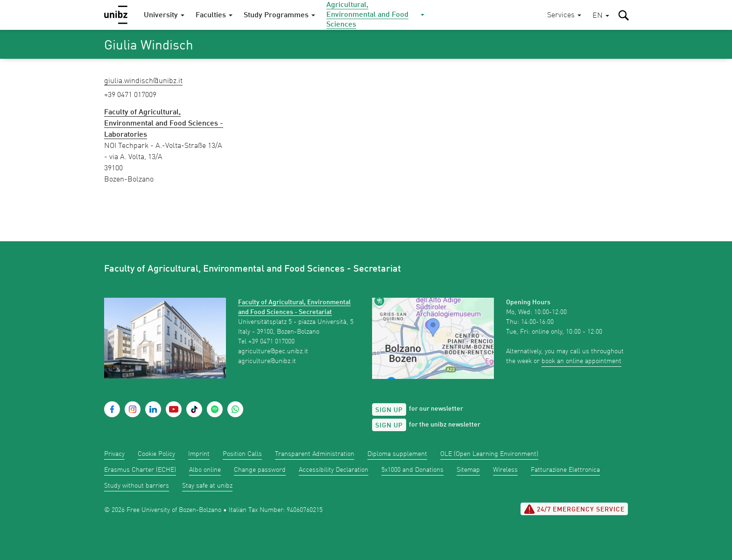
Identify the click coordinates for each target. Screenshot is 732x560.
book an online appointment (581, 361)
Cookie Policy (156, 454)
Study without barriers (137, 486)
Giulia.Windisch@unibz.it (143, 81)
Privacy (114, 454)
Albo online (205, 470)
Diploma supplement (397, 454)
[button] (601, 16)
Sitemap (468, 470)
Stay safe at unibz (207, 486)
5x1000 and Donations (412, 470)
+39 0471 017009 (130, 95)
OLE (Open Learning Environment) (489, 454)
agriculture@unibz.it (267, 361)
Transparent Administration (315, 454)
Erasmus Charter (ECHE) (140, 470)
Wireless (505, 470)
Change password (260, 470)
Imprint (199, 454)
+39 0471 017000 (271, 342)
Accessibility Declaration (334, 470)
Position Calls (242, 454)
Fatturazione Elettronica (565, 470)
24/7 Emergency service (574, 509)
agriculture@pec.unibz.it (273, 351)
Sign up (389, 410)
